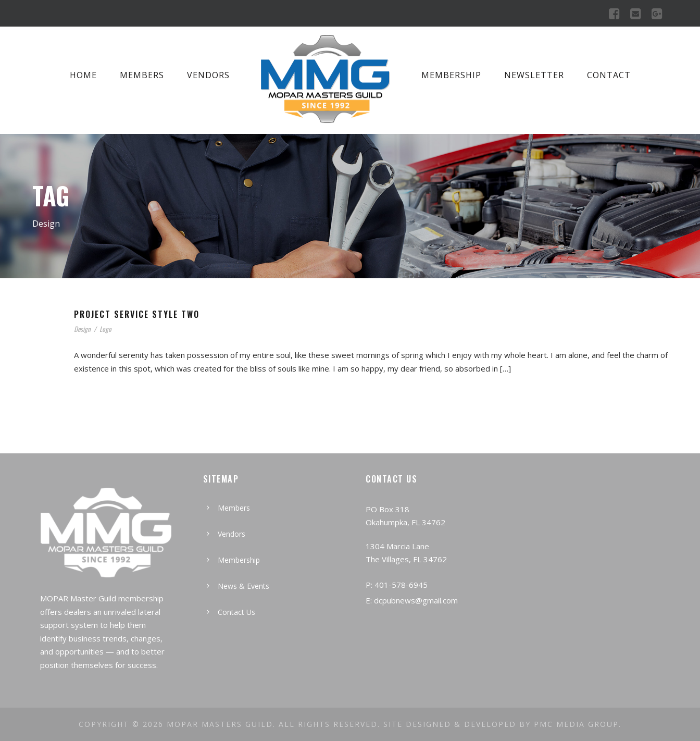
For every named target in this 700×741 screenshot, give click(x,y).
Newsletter (534, 75)
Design (82, 329)
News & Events (243, 586)
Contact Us (236, 612)
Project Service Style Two (137, 314)
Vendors (208, 75)
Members (142, 75)
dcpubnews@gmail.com (416, 600)
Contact (609, 75)
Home (83, 75)
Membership (451, 75)
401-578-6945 (401, 585)
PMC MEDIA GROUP (576, 724)
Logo (105, 329)
